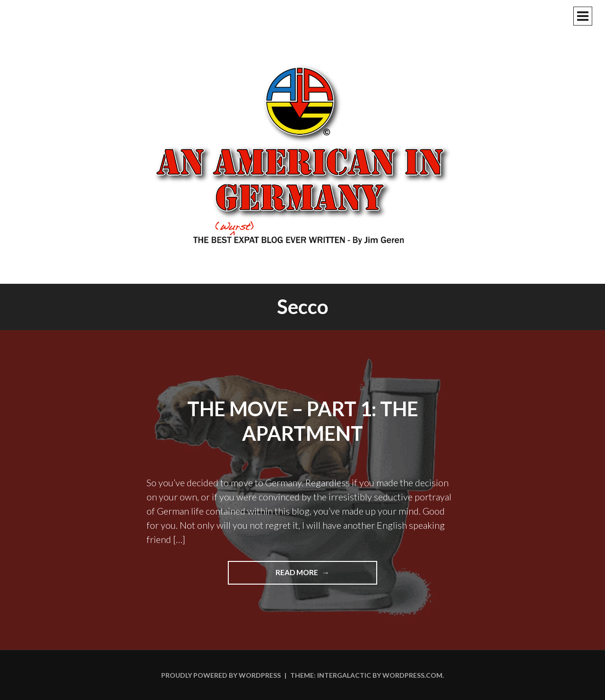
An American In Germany (302, 154)
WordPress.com (412, 675)
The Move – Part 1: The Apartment (303, 421)
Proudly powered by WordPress (221, 675)
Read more (322, 576)
